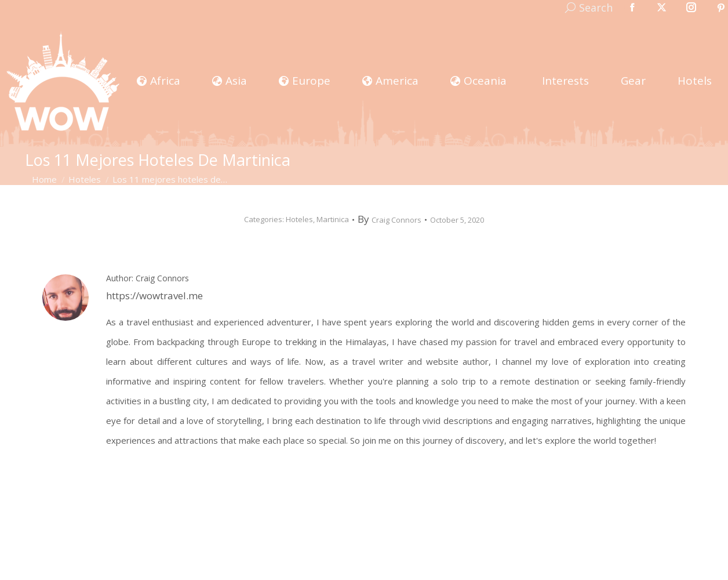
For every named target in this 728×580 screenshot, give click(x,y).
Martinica (333, 219)
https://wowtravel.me (154, 296)
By (390, 220)
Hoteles (299, 219)
